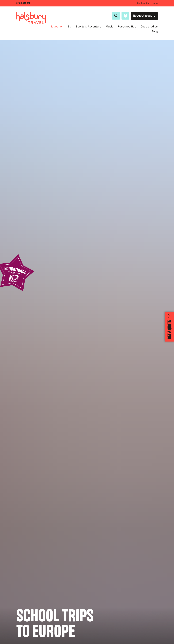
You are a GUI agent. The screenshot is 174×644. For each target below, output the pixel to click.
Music (110, 27)
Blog (155, 32)
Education (57, 27)
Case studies (149, 27)
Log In (155, 3)
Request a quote (144, 16)
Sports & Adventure (89, 27)
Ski (70, 27)
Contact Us (143, 3)
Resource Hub (127, 27)
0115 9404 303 (23, 3)
